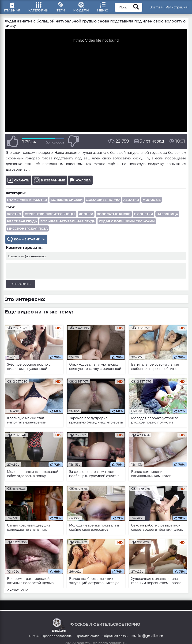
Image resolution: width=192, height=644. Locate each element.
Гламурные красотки (27, 202)
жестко (14, 216)
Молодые (152, 202)
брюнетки (144, 216)
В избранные (50, 182)
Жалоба (80, 182)
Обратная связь (115, 638)
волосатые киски (114, 216)
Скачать (18, 182)
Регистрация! (177, 8)
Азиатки (131, 202)
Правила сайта (87, 638)
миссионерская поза (27, 231)
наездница (167, 216)
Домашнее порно (103, 202)
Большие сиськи (67, 202)
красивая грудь (22, 224)
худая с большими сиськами (127, 224)
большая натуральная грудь (68, 224)
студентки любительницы (50, 216)
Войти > (156, 8)
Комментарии (26, 242)
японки (86, 216)
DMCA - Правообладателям (51, 638)
